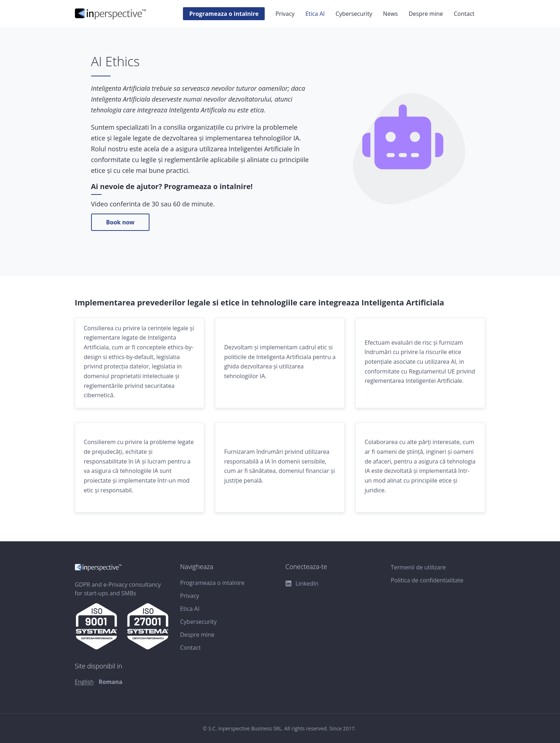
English (84, 682)
